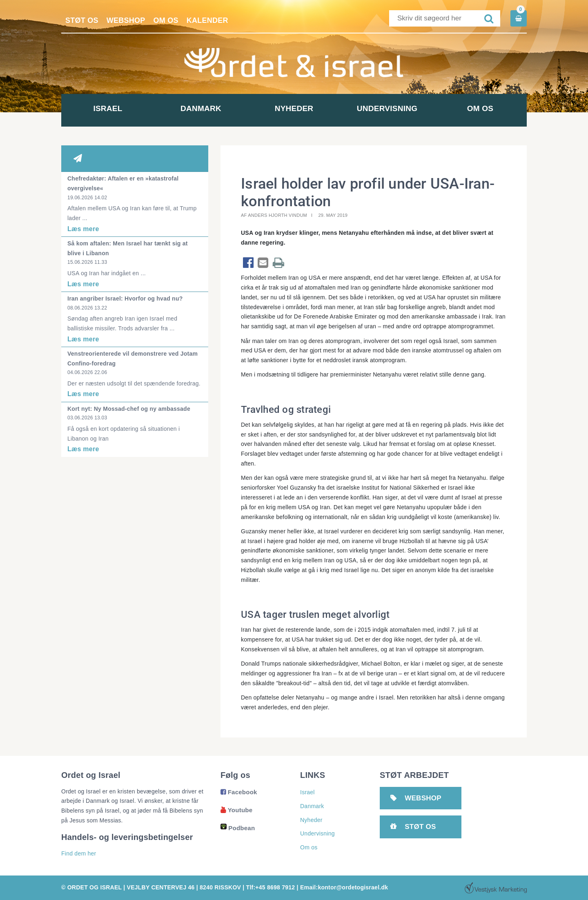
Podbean (238, 828)
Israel (108, 108)
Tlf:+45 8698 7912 (271, 887)
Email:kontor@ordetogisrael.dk (344, 887)
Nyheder (294, 108)
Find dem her (79, 853)
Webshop (126, 20)
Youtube (236, 810)
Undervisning (387, 108)
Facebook (239, 792)
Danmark (201, 108)
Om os (166, 20)
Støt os (82, 20)
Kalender (207, 20)
